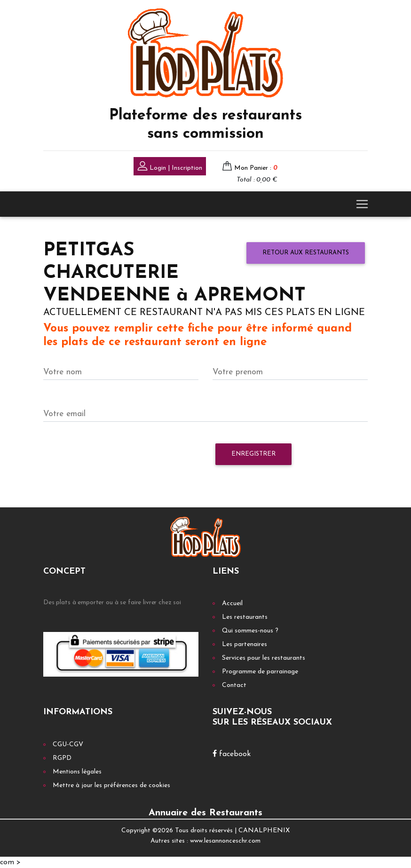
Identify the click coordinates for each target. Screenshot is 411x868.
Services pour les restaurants (264, 658)
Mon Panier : (256, 168)
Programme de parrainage (260, 672)
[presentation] (115, 459)
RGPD (62, 758)
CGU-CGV (68, 745)
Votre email (64, 414)
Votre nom (63, 372)
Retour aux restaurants (306, 253)
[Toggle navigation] (362, 204)
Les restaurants (245, 617)
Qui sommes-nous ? (250, 631)
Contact (234, 685)
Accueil (232, 604)
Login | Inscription (170, 167)
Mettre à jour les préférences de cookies (111, 785)
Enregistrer (253, 454)
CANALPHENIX (264, 831)
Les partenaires (245, 644)
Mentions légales (77, 772)
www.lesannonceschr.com (225, 841)
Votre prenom (238, 372)
